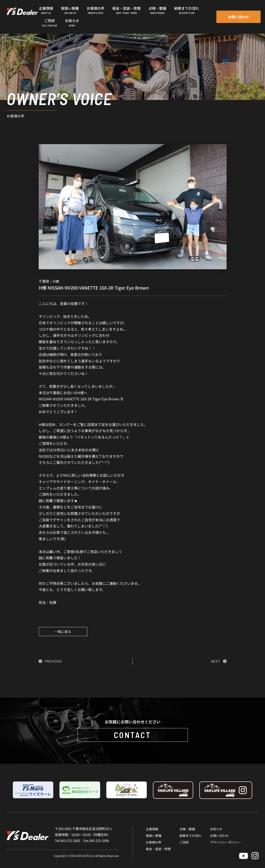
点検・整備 (187, 829)
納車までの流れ (190, 836)
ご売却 (184, 842)
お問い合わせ (219, 836)
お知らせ (216, 829)
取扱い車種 (154, 836)
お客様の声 (154, 842)
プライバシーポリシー (225, 842)
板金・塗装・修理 (158, 849)
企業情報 (152, 829)
